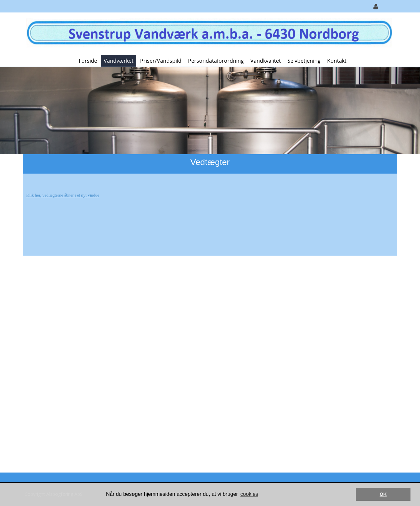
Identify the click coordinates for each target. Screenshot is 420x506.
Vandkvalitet (266, 61)
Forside (88, 61)
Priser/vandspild (161, 61)
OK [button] (383, 494)
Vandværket (119, 61)
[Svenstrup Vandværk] (208, 33)
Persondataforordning (216, 61)
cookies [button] (249, 494)
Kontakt (337, 61)
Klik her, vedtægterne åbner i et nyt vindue (63, 195)
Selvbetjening (304, 61)
